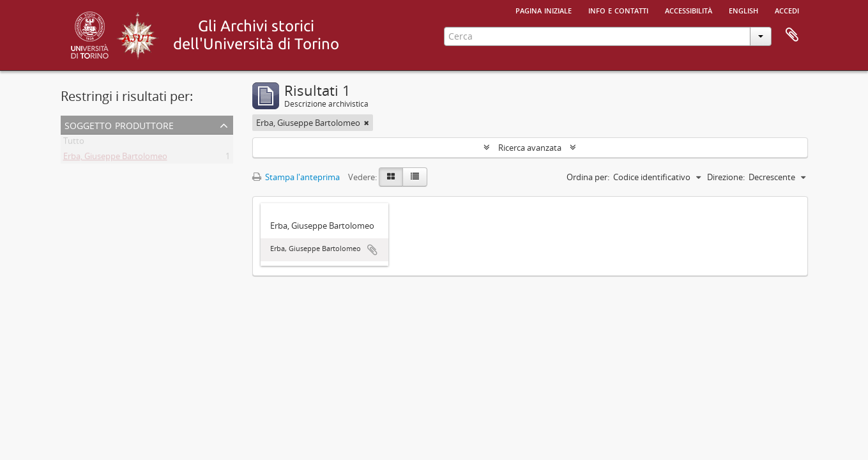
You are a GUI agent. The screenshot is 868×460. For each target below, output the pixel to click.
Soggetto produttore (119, 124)
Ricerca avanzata (530, 148)
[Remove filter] (367, 123)
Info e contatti (618, 10)
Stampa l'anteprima (296, 177)
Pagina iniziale (544, 10)
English (743, 10)
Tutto (74, 143)
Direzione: (726, 177)
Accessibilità (689, 10)
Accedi (787, 10)
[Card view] (391, 177)
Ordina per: (588, 177)
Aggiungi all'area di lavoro (372, 250)
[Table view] (415, 177)
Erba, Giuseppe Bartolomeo (115, 158)
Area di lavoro (792, 35)
